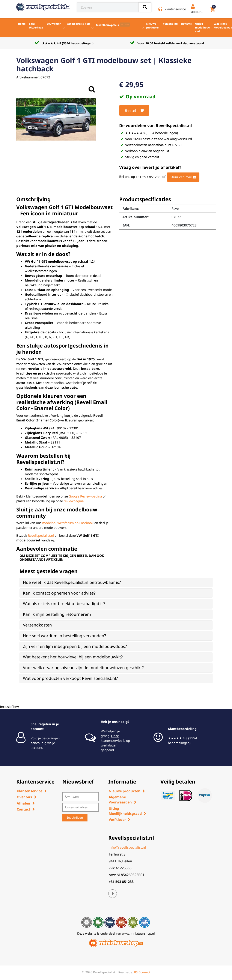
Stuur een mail (183, 177)
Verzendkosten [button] (37, 625)
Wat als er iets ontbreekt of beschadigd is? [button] (64, 604)
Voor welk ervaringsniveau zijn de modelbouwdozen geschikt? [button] (83, 668)
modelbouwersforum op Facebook (68, 523)
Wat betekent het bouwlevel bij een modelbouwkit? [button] (73, 657)
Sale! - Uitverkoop (36, 26)
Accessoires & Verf (79, 24)
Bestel (134, 111)
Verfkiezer (117, 820)
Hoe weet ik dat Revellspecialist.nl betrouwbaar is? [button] (72, 582)
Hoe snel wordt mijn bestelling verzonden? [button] (64, 636)
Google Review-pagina (85, 496)
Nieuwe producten (153, 26)
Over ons (24, 797)
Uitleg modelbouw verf (203, 27)
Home (22, 24)
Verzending (170, 24)
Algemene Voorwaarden (120, 800)
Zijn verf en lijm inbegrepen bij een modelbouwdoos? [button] (75, 646)
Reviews (186, 24)
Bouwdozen (54, 24)
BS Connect (142, 972)
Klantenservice (29, 791)
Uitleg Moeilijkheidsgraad (125, 811)
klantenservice (175, 9)
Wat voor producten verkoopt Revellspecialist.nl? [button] (70, 678)
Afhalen (23, 803)
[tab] (116, 582)
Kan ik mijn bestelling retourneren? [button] (57, 614)
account (36, 748)
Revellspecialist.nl (41, 535)
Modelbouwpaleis (113, 25)
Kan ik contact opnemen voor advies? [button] (59, 593)
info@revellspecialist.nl (127, 847)
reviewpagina (74, 501)
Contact (23, 809)
